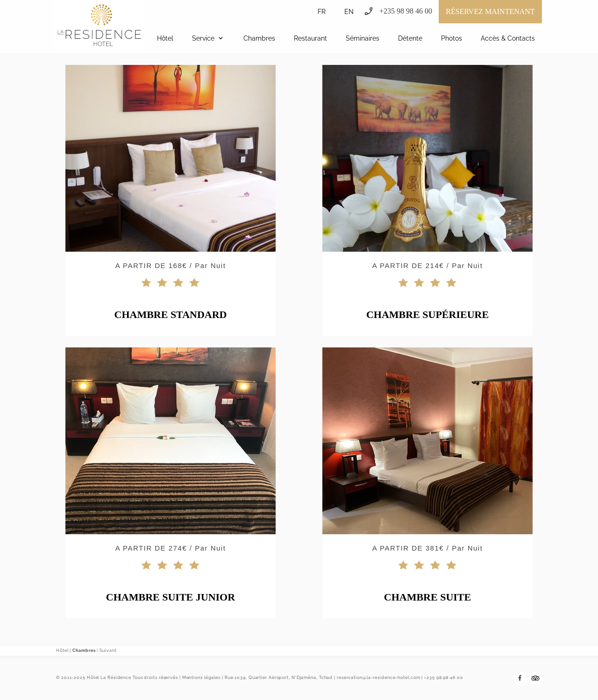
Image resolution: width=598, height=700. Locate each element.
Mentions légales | (203, 678)
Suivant (108, 651)
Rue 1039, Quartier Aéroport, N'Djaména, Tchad (279, 678)
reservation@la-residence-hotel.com (379, 678)
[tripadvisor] (535, 678)
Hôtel (62, 651)
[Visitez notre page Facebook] (520, 678)
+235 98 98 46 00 (444, 678)
